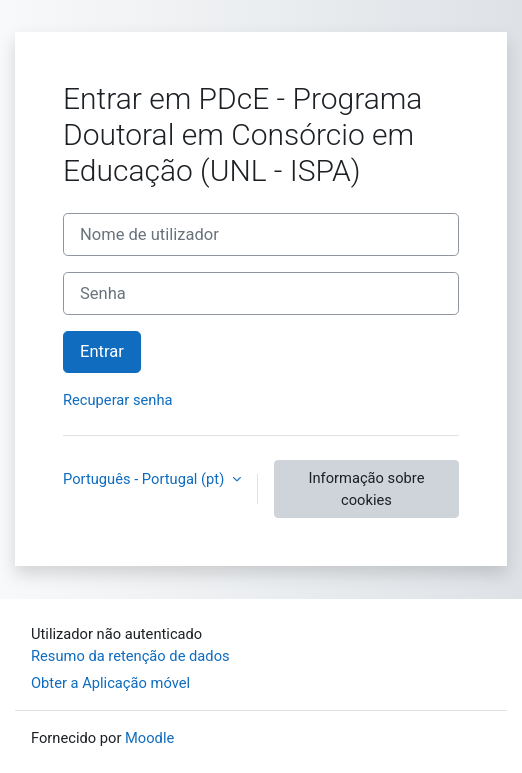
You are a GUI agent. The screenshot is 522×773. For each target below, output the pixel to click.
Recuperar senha (118, 400)
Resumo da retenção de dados (130, 656)
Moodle (149, 738)
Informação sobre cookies (366, 489)
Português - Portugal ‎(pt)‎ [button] (145, 479)
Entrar (102, 351)
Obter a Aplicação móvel (110, 683)
